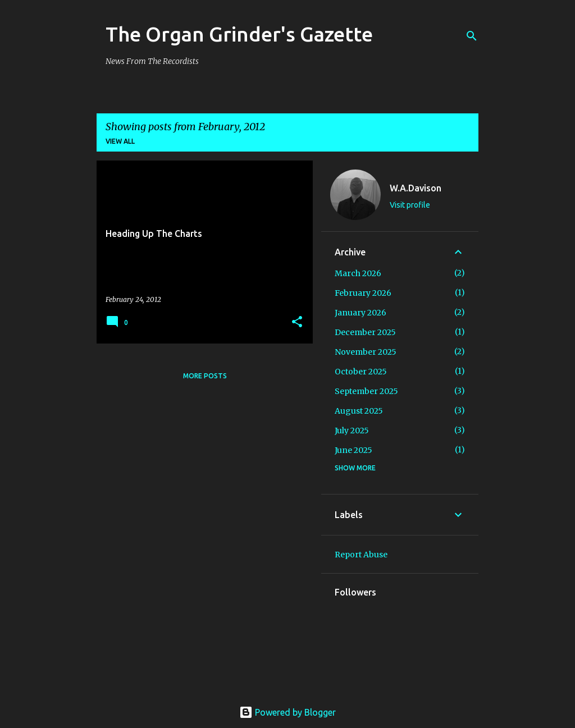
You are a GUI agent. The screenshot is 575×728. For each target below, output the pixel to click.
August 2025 (359, 411)
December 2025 (365, 332)
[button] (297, 322)
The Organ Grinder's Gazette (239, 34)
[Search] (472, 36)
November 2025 (366, 352)
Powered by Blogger (287, 712)
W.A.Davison (416, 188)
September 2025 (366, 391)
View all (120, 141)
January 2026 (360, 313)
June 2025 (353, 450)
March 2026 (358, 273)
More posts (205, 376)
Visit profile (410, 205)
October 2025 (361, 372)
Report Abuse (361, 555)
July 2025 (352, 431)
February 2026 (363, 293)
